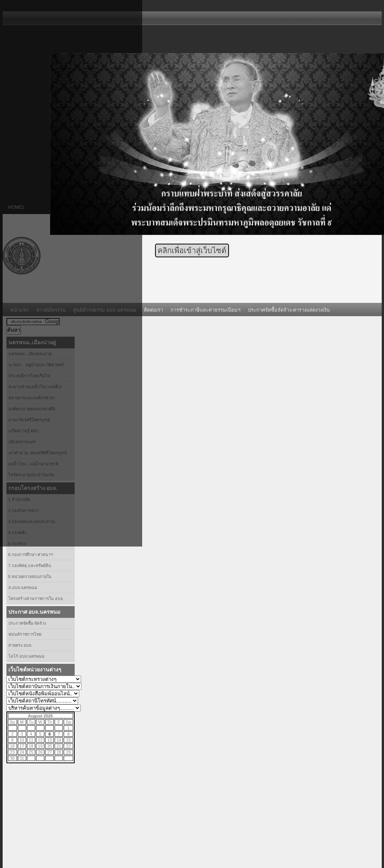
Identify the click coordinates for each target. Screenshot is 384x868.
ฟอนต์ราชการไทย (25, 634)
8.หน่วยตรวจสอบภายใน (30, 577)
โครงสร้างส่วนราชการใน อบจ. (36, 599)
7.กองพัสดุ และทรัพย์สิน (30, 566)
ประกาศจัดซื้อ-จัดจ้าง (27, 623)
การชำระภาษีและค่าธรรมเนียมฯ (205, 310)
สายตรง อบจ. (20, 645)
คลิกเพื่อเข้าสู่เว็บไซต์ (192, 250)
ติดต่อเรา (154, 310)
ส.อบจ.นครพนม (23, 588)
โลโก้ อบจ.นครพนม (26, 656)
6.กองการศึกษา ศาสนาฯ (31, 555)
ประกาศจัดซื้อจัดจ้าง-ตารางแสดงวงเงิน (289, 310)
